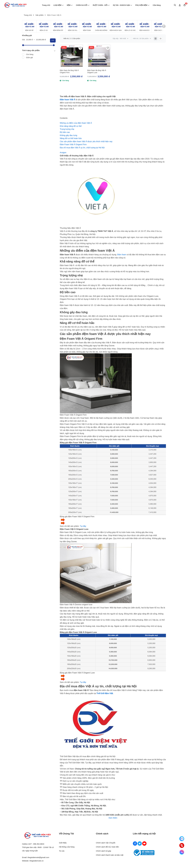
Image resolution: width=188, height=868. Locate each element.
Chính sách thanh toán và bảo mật (110, 855)
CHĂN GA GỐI (83, 5)
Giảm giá (29, 58)
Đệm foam (122, 255)
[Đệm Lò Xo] (44, 26)
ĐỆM (70, 5)
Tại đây (83, 682)
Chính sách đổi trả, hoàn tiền (107, 847)
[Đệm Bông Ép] (58, 26)
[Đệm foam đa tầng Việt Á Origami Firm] (72, 56)
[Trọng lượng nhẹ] (67, 129)
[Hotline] (182, 845)
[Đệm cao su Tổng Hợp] (159, 26)
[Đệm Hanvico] (144, 26)
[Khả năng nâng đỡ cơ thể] (71, 126)
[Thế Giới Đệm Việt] (105, 693)
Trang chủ (46, 5)
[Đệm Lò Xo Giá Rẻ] (130, 26)
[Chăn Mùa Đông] (101, 26)
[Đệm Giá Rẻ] (29, 26)
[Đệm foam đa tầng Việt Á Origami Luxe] (99, 56)
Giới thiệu (63, 843)
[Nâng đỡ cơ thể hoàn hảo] (71, 138)
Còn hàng (30, 54)
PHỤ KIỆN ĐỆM (142, 5)
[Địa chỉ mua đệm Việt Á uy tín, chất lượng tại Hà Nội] (82, 148)
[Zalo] (182, 839)
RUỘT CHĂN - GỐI (101, 5)
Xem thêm (113, 818)
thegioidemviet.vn (37, 861)
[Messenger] (182, 852)
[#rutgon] (63, 153)
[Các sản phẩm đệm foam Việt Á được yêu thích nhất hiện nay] (86, 141)
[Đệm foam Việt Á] (67, 100)
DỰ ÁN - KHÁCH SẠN (122, 5)
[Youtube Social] (144, 844)
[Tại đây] (83, 526)
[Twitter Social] (140, 844)
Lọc (53, 40)
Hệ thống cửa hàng (67, 847)
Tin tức (62, 851)
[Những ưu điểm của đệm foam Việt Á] (76, 123)
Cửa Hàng (157, 5)
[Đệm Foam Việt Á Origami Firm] (73, 144)
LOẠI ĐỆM (59, 5)
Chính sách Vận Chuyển (106, 843)
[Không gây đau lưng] (68, 135)
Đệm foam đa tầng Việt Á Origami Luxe (97, 71)
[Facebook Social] (135, 844)
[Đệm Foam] (87, 26)
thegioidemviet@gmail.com (38, 857)
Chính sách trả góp (103, 851)
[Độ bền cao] (65, 132)
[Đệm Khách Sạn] (116, 26)
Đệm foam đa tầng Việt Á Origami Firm (69, 71)
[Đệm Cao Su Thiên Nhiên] (72, 26)
